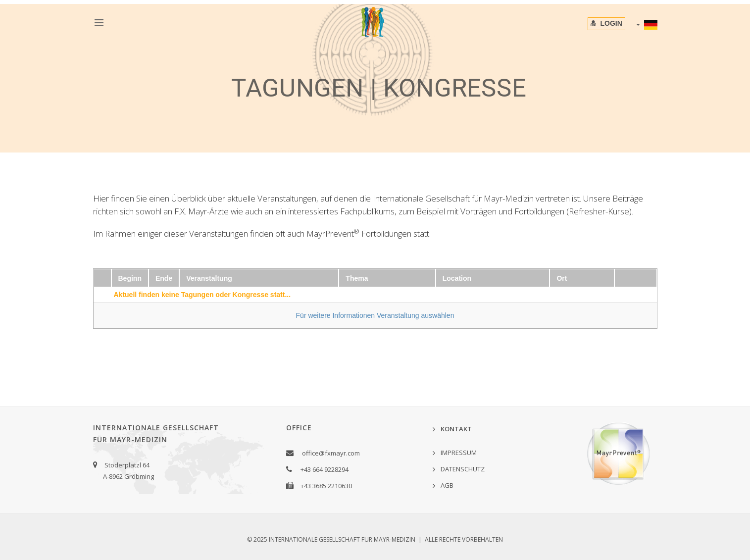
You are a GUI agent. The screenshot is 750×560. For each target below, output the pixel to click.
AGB (447, 485)
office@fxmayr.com (331, 453)
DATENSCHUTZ (463, 469)
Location (457, 278)
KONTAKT (456, 429)
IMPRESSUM (459, 453)
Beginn (130, 278)
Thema (357, 278)
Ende (164, 278)
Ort (562, 278)
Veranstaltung (209, 278)
